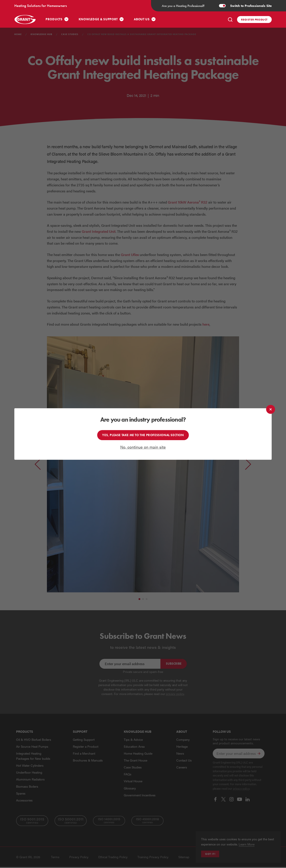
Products (54, 19)
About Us (142, 19)
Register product (254, 20)
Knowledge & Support (98, 19)
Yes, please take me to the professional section (143, 435)
